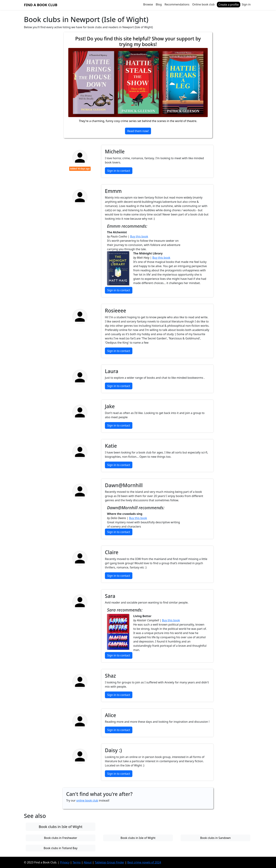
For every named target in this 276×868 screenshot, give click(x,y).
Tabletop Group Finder (109, 862)
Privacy (65, 862)
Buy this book (139, 236)
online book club (87, 800)
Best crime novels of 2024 (144, 862)
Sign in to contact (119, 171)
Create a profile (229, 5)
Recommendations (177, 4)
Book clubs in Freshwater (61, 838)
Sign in (246, 4)
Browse (148, 4)
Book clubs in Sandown (215, 838)
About (88, 862)
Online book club (203, 4)
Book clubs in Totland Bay (61, 848)
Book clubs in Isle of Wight (61, 827)
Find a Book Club (41, 5)
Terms (77, 862)
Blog (159, 4)
